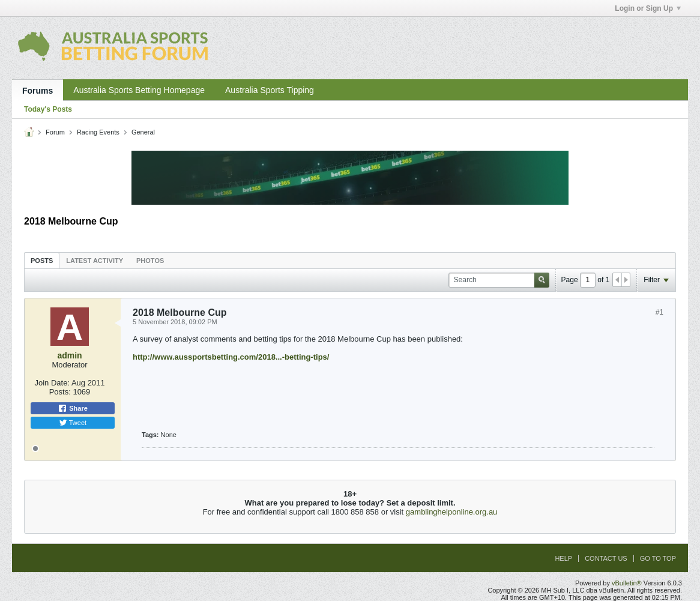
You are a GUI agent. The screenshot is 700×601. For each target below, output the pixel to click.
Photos (150, 261)
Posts (42, 261)
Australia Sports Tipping (270, 90)
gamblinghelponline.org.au (452, 512)
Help (563, 558)
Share (73, 408)
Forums (38, 91)
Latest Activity (95, 261)
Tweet (73, 423)
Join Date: (52, 383)
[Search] (499, 280)
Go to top (658, 558)
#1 (659, 312)
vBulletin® (627, 583)
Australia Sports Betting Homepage (139, 90)
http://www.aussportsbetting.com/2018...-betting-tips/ (231, 357)
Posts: (60, 392)
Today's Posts (48, 109)
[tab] (42, 260)
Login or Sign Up (648, 8)
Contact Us (606, 558)
